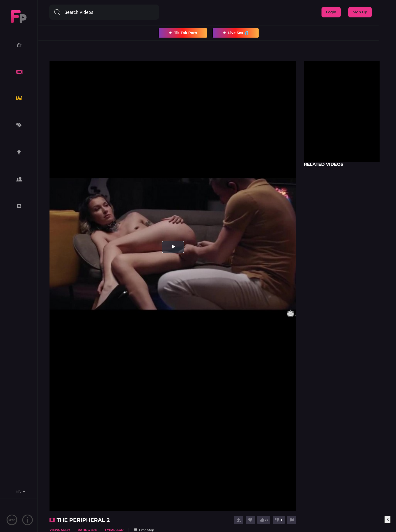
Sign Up (360, 12)
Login (331, 12)
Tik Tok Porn (183, 33)
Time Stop (144, 530)
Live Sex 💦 (236, 33)
